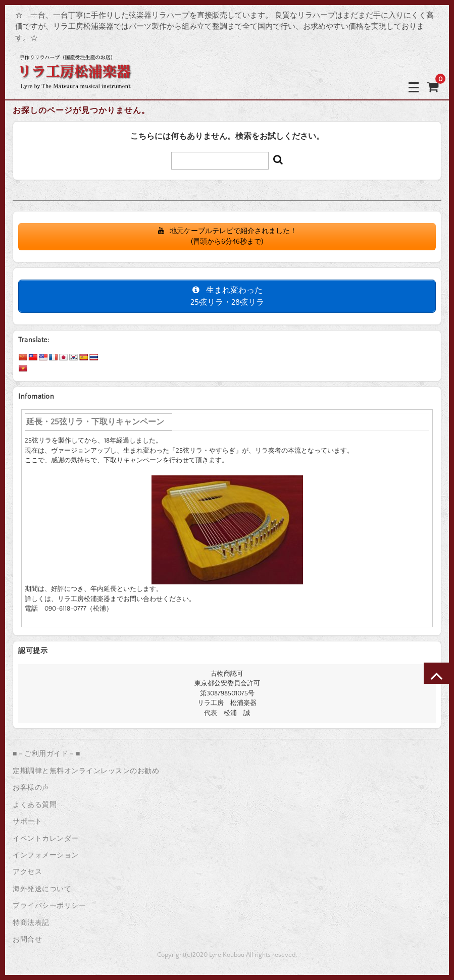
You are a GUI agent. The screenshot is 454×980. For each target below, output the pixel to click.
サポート (27, 822)
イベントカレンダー (46, 839)
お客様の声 (31, 788)
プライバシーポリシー (49, 906)
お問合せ (27, 940)
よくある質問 (35, 805)
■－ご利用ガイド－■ (46, 754)
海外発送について (42, 889)
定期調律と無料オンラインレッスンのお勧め (86, 771)
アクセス (27, 872)
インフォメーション (46, 855)
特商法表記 (31, 923)
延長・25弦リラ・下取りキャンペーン (95, 422)
